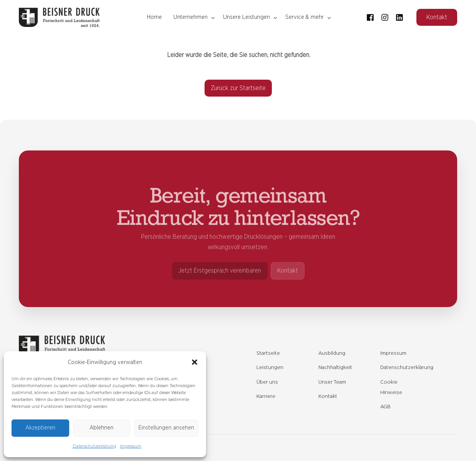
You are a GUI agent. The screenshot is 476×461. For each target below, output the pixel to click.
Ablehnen (102, 428)
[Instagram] (385, 17)
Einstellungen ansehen (166, 428)
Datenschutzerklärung (94, 446)
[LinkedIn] (399, 17)
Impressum (131, 446)
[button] (195, 362)
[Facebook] (370, 17)
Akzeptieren (40, 428)
